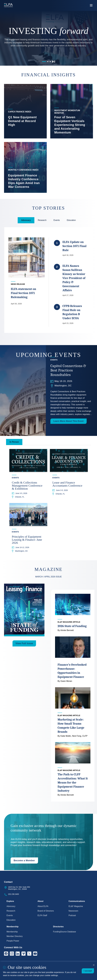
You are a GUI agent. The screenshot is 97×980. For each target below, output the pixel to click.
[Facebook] (6, 954)
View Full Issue (24, 644)
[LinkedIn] (18, 954)
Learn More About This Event (69, 421)
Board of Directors (46, 911)
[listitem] (25, 111)
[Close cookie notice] (94, 965)
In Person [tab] (14, 442)
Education (11, 920)
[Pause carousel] (54, 62)
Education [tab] (71, 220)
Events (10, 915)
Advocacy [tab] (26, 220)
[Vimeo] (23, 954)
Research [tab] (42, 220)
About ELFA (43, 906)
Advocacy (11, 906)
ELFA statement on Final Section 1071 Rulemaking (23, 293)
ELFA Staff (42, 915)
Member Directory (15, 936)
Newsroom (73, 911)
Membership (12, 932)
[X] (29, 954)
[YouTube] (35, 954)
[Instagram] (12, 954)
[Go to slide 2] (48, 62)
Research (11, 911)
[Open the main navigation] (91, 5)
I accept (88, 971)
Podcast (72, 915)
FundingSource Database (64, 932)
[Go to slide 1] (44, 62)
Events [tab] (57, 220)
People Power (13, 941)
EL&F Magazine (76, 906)
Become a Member (24, 861)
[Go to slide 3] (50, 62)
